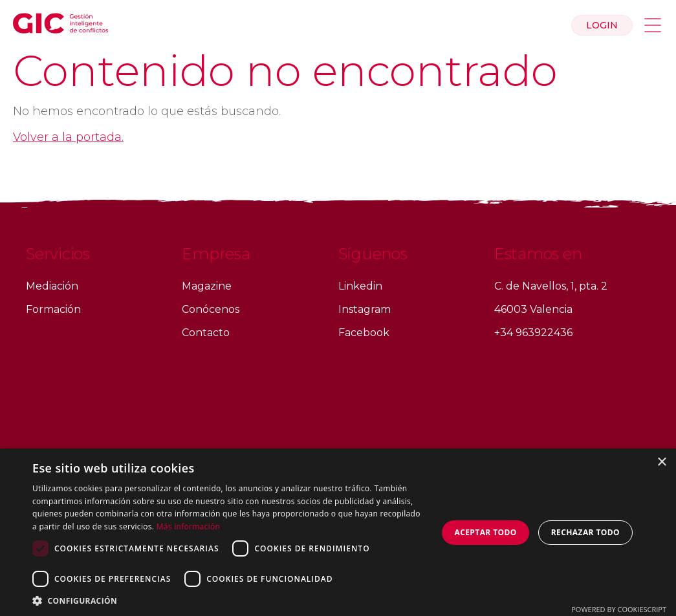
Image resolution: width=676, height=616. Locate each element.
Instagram (365, 309)
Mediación (52, 286)
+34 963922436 (533, 333)
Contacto (206, 333)
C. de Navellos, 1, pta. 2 (551, 286)
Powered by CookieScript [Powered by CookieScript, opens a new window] (619, 609)
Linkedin (360, 286)
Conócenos (211, 309)
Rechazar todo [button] (585, 532)
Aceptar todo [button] (486, 532)
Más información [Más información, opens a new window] (188, 526)
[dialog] (338, 532)
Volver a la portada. (68, 137)
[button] (229, 600)
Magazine (207, 286)
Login (602, 25)
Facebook (364, 333)
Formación (53, 309)
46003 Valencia (533, 309)
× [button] (661, 462)
